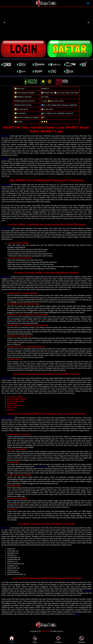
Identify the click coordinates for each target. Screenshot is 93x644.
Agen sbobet (6, 185)
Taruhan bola (6, 277)
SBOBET (5, 159)
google (77, 614)
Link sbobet (5, 528)
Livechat (58, 640)
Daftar (35, 640)
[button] (5, 23)
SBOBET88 (6, 136)
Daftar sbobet (6, 228)
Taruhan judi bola (8, 418)
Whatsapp (81, 640)
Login (12, 640)
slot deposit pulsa (41, 466)
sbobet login (87, 591)
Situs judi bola (6, 378)
